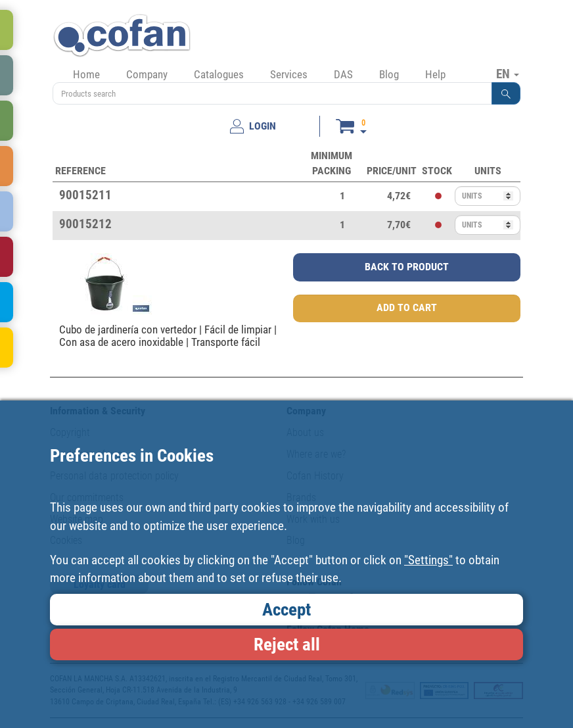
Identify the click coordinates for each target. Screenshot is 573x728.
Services (289, 74)
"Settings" (428, 560)
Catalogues (219, 74)
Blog (389, 74)
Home (86, 74)
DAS (343, 74)
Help (435, 74)
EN (508, 74)
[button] (506, 93)
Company (147, 74)
